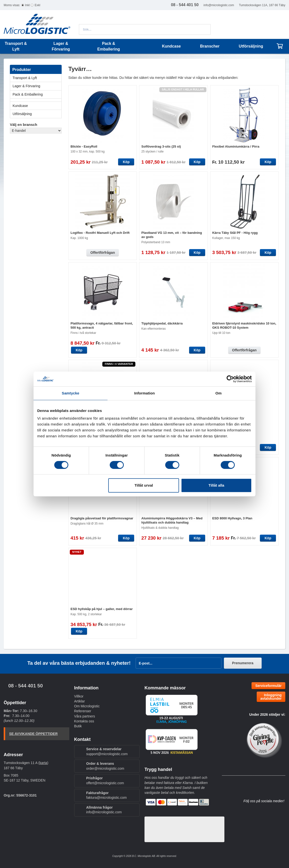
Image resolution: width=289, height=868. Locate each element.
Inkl (27, 5)
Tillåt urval (144, 485)
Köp (126, 162)
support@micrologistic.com (107, 754)
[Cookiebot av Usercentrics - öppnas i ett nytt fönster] (230, 379)
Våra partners (85, 716)
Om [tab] (218, 393)
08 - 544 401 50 (25, 686)
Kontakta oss (84, 721)
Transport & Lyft (37, 78)
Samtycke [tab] (71, 393)
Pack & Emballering (37, 94)
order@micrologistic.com (105, 768)
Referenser (83, 711)
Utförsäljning (251, 46)
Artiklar (80, 701)
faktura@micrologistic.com (107, 798)
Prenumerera (243, 663)
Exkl (37, 5)
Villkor (79, 696)
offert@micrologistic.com (105, 783)
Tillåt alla (216, 485)
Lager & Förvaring (37, 86)
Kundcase (171, 46)
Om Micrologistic (87, 706)
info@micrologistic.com (219, 5)
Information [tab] (144, 393)
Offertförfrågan (103, 253)
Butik (78, 726)
